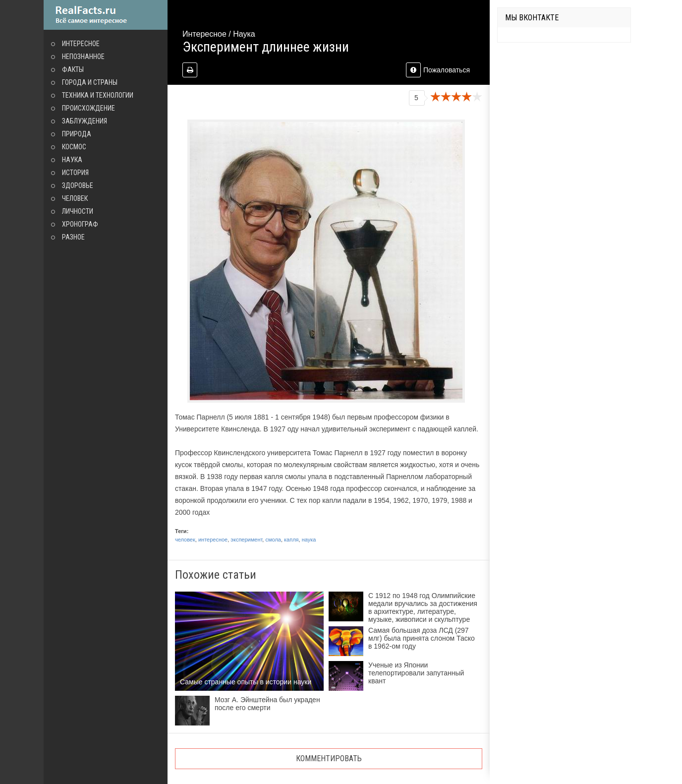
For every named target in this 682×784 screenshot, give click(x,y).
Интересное (81, 44)
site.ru (106, 15)
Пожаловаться (438, 70)
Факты (73, 69)
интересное (213, 540)
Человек (75, 198)
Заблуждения (85, 121)
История (75, 173)
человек (185, 540)
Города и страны (90, 82)
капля (291, 540)
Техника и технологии (98, 95)
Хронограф (80, 224)
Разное (73, 237)
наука (309, 540)
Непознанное (83, 57)
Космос (74, 147)
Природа (77, 134)
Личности (78, 211)
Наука (72, 160)
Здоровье (78, 185)
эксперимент (246, 540)
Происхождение (88, 108)
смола (273, 540)
